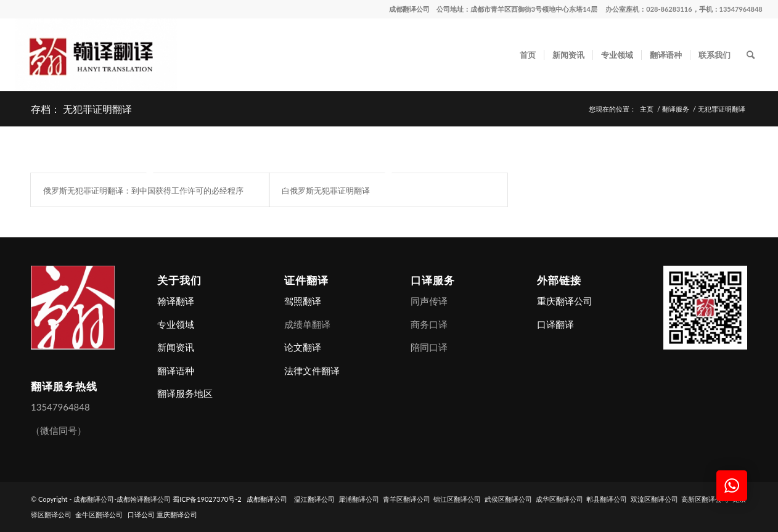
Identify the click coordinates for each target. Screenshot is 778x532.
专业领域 (176, 324)
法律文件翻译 (312, 370)
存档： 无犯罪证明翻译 (81, 108)
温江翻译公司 (314, 499)
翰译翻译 (176, 301)
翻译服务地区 (185, 393)
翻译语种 (176, 370)
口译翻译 (555, 324)
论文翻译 (303, 347)
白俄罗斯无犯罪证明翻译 (326, 190)
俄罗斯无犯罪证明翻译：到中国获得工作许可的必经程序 (143, 190)
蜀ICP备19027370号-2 (207, 499)
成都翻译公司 (409, 9)
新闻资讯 (176, 347)
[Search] (751, 55)
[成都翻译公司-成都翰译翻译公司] (96, 55)
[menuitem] (528, 55)
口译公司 (141, 514)
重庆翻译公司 (565, 301)
